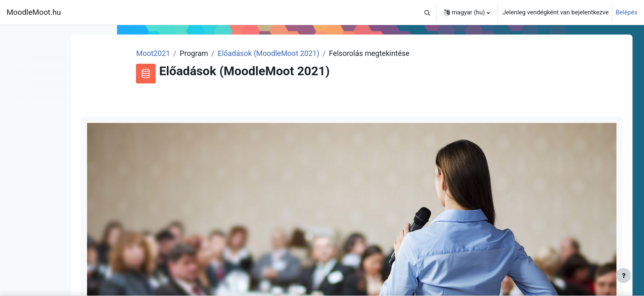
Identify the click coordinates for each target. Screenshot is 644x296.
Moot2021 (199, 53)
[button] (428, 12)
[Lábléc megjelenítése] (623, 275)
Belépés (627, 12)
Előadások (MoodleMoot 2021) (315, 53)
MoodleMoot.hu (34, 12)
